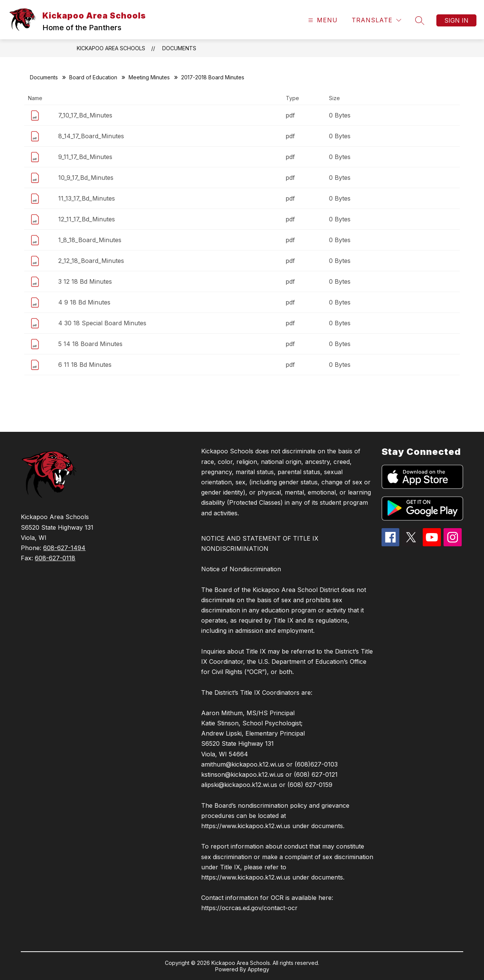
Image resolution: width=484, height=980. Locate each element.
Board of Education (93, 77)
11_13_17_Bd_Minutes (87, 198)
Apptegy (258, 969)
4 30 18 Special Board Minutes (102, 323)
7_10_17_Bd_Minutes (85, 115)
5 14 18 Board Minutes (90, 344)
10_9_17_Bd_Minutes (86, 178)
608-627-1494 (64, 548)
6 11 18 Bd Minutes (85, 365)
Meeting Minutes (149, 77)
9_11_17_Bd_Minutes (85, 157)
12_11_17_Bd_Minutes (87, 219)
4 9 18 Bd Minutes (84, 302)
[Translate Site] (376, 20)
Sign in (456, 20)
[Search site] (420, 20)
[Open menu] (322, 20)
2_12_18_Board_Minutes (91, 261)
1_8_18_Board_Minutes (90, 240)
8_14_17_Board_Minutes (91, 136)
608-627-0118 (55, 558)
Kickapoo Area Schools (111, 48)
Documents (179, 48)
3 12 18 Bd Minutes (85, 281)
